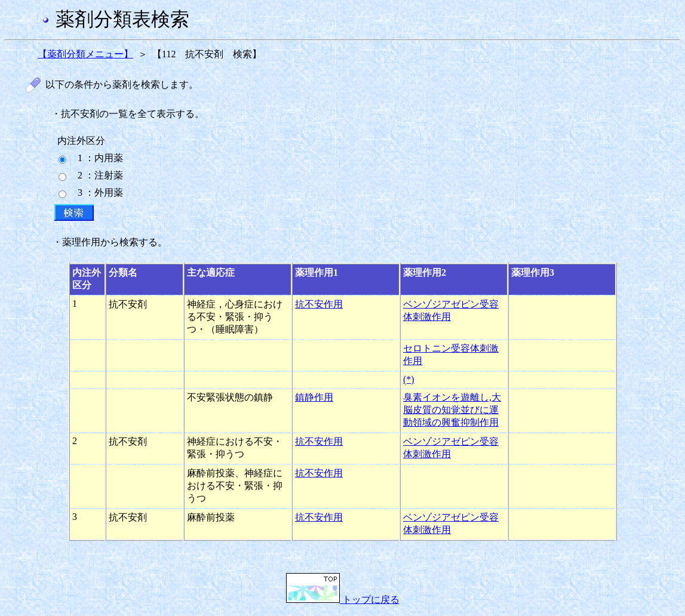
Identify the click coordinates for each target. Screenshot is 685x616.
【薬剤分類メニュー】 (85, 54)
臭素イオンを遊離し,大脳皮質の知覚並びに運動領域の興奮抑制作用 (452, 410)
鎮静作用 (314, 397)
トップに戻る (343, 600)
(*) (409, 379)
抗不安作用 (319, 304)
